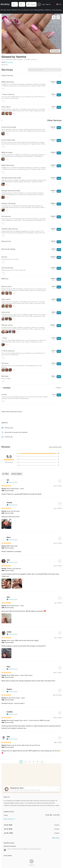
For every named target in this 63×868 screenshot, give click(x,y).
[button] (15, 4)
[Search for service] (45, 70)
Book (59, 82)
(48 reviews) (9, 62)
